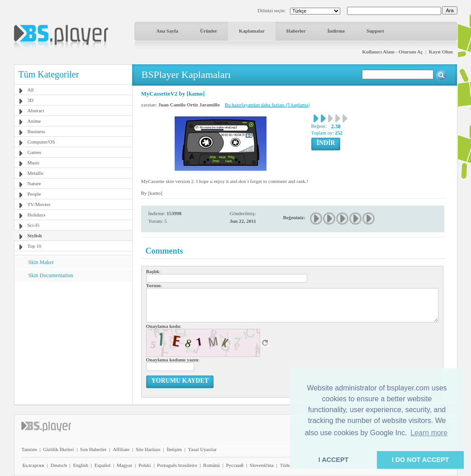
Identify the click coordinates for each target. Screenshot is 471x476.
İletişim (174, 449)
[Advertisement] (73, 338)
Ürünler (209, 31)
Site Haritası (148, 449)
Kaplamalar (252, 31)
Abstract (36, 111)
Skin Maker (41, 262)
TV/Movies (39, 204)
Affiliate (121, 449)
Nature (34, 183)
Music (34, 163)
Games (35, 152)
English (81, 465)
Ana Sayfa (168, 31)
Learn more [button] (429, 433)
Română (212, 465)
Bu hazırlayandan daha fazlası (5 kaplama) (267, 105)
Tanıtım (29, 449)
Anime (34, 121)
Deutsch (59, 465)
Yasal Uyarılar (202, 449)
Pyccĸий (235, 465)
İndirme (336, 31)
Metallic (36, 173)
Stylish (35, 236)
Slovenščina (262, 465)
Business (36, 131)
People (34, 194)
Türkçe (287, 465)
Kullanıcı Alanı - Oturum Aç (393, 52)
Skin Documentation (51, 275)
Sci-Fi (34, 225)
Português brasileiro (177, 465)
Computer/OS (41, 142)
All (31, 90)
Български (34, 465)
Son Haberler (93, 449)
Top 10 (35, 246)
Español (102, 465)
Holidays (37, 215)
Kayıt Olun (441, 52)
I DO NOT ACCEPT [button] (421, 460)
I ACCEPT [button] (334, 460)
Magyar (124, 465)
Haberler (296, 31)
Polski (145, 465)
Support (375, 31)
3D (31, 100)
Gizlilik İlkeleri (58, 449)
